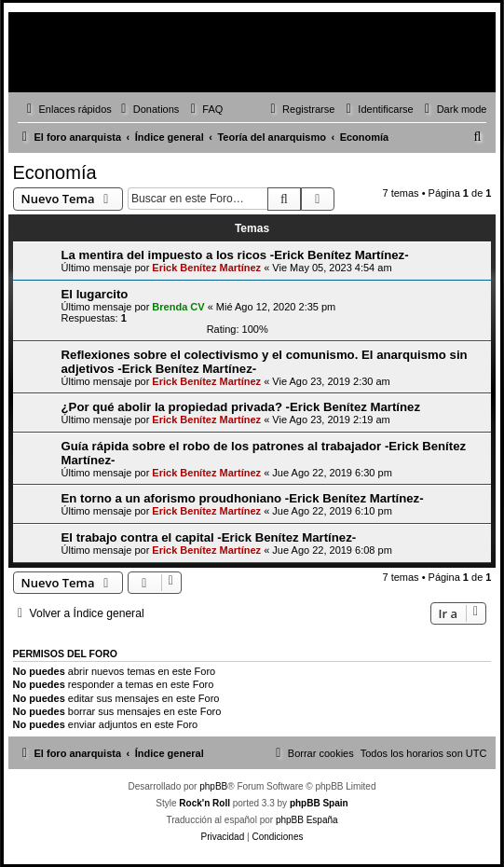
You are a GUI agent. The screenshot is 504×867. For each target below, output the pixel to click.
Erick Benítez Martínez (206, 268)
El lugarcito (95, 294)
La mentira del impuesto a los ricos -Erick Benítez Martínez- (235, 255)
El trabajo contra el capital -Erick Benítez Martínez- (209, 537)
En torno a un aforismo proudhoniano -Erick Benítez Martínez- (243, 498)
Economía (55, 172)
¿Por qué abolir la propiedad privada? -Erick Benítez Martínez (241, 407)
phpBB (213, 786)
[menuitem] (148, 109)
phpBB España (307, 820)
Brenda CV (178, 307)
